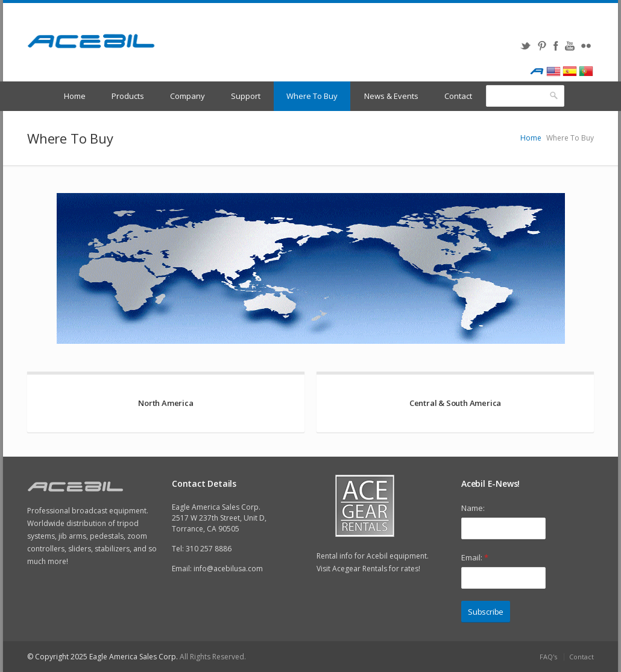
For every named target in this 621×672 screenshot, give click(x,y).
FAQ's (548, 657)
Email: (475, 557)
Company (188, 96)
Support (246, 96)
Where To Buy (312, 96)
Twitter (525, 46)
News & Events (391, 96)
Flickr (586, 46)
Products (128, 96)
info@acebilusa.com (228, 569)
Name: (473, 508)
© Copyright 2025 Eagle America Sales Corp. (102, 657)
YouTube (569, 46)
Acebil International (537, 71)
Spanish (569, 71)
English (553, 71)
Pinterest (542, 46)
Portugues (586, 71)
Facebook (556, 46)
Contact (458, 96)
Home (75, 96)
